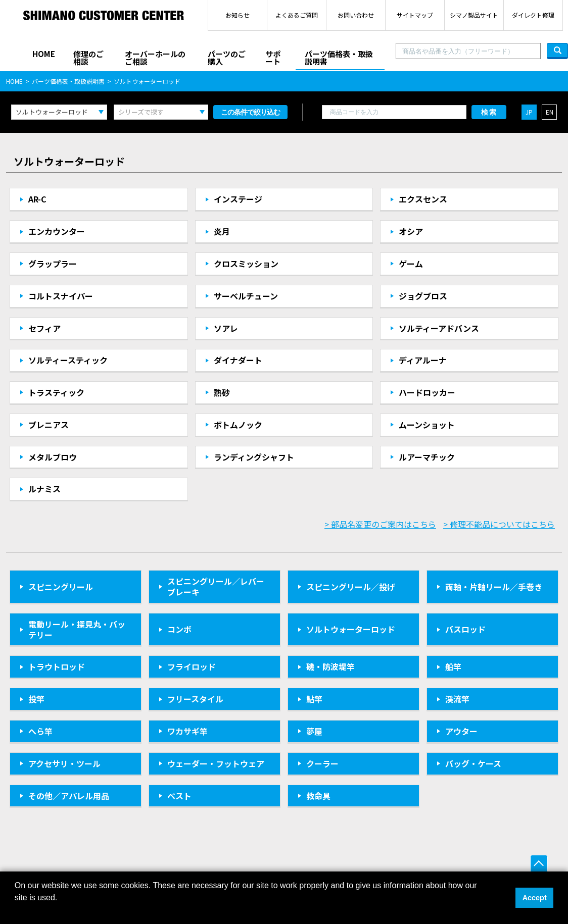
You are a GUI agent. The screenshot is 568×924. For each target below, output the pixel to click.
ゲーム (411, 264)
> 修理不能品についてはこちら (499, 524)
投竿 (36, 699)
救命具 (318, 796)
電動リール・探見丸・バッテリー (77, 629)
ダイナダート (238, 360)
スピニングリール (61, 587)
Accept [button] (535, 898)
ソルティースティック (68, 360)
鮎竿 (314, 699)
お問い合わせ (356, 15)
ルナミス (44, 489)
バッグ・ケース (473, 763)
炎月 (222, 231)
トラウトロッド (57, 666)
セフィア (44, 328)
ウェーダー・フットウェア (216, 763)
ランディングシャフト (254, 457)
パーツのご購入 (227, 58)
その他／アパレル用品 (69, 796)
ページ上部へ (539, 864)
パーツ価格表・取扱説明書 (339, 58)
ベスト (179, 796)
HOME (44, 54)
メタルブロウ (53, 457)
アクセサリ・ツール (64, 763)
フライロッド (192, 666)
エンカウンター (57, 231)
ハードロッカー (427, 392)
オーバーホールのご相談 (155, 58)
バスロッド (465, 629)
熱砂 (222, 392)
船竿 (453, 666)
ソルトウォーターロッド (351, 629)
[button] (16, 911)
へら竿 (40, 731)
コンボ (179, 629)
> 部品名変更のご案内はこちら (380, 524)
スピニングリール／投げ (351, 587)
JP (529, 112)
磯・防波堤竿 (330, 666)
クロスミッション (246, 264)
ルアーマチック (427, 457)
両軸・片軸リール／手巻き (494, 587)
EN (550, 112)
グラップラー (53, 264)
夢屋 (314, 731)
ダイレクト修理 (533, 15)
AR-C (37, 199)
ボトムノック (238, 425)
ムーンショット (427, 425)
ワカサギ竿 (187, 731)
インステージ (238, 199)
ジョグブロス (423, 296)
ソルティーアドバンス (439, 328)
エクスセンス (423, 199)
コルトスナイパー (61, 296)
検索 (489, 112)
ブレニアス (49, 425)
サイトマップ (415, 15)
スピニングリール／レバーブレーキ (216, 586)
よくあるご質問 (297, 15)
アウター (461, 731)
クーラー (322, 763)
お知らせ (238, 15)
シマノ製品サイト (474, 15)
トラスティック (56, 392)
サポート (273, 58)
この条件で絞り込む (250, 112)
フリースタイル (195, 699)
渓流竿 (457, 699)
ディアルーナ (423, 360)
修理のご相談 (88, 58)
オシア (411, 231)
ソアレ (226, 328)
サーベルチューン (246, 296)
